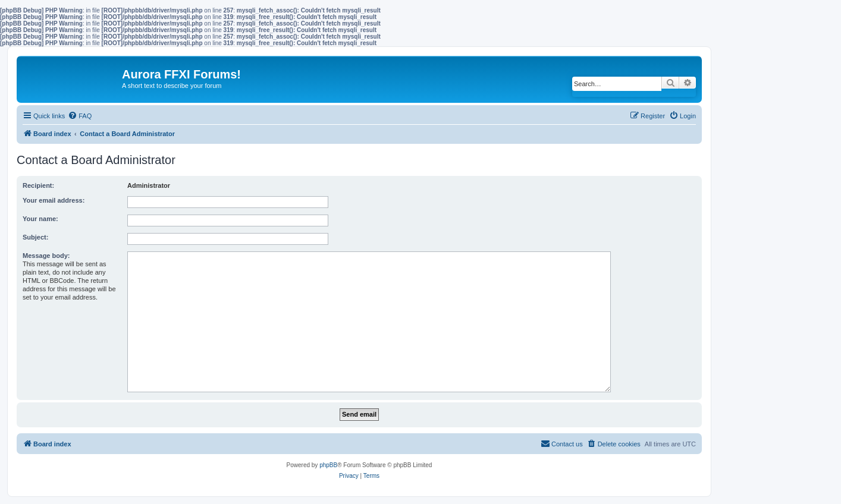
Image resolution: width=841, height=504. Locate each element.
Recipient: (38, 185)
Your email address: (54, 200)
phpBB (328, 465)
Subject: (35, 237)
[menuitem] (80, 116)
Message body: (46, 256)
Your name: (40, 219)
